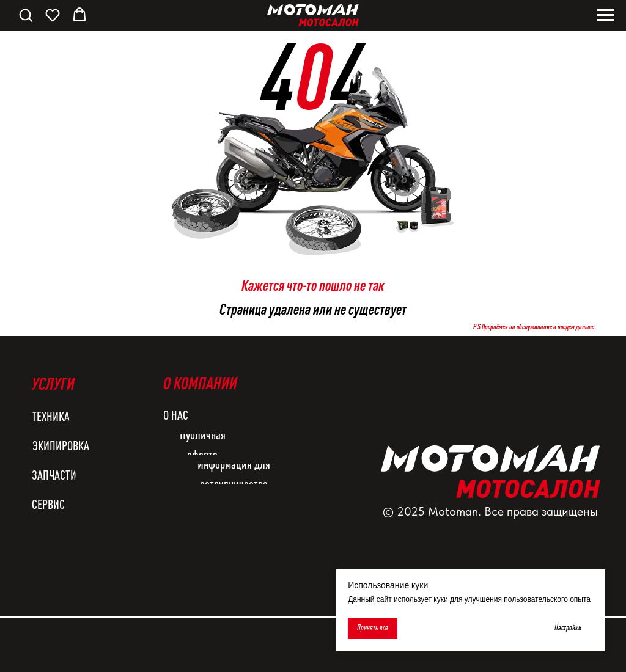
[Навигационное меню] (605, 15)
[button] (26, 15)
